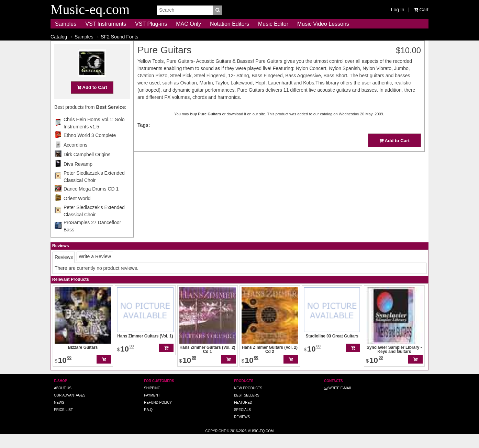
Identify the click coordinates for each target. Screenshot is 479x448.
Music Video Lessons (323, 24)
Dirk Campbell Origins (87, 168)
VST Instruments (106, 24)
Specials (242, 423)
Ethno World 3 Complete (90, 149)
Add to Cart (92, 101)
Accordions (75, 158)
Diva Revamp (78, 177)
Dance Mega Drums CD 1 (91, 202)
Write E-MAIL (338, 401)
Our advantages (70, 409)
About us (63, 401)
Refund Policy (158, 416)
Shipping (152, 401)
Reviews (242, 430)
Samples (66, 24)
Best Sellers (247, 409)
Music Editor (273, 24)
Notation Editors (230, 24)
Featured (243, 416)
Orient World (77, 212)
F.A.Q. (149, 423)
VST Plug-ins (151, 24)
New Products (248, 401)
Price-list (63, 423)
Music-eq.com (260, 444)
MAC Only (188, 24)
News (59, 416)
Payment (152, 409)
